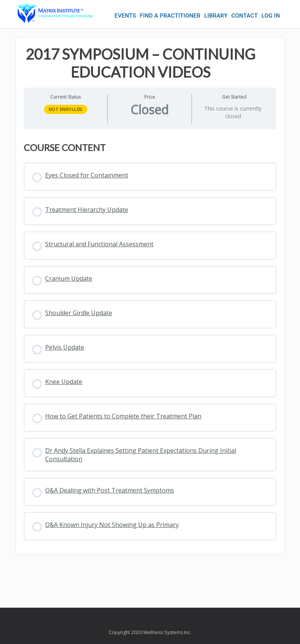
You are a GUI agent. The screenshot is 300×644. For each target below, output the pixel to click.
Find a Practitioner (170, 16)
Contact (245, 16)
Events (125, 16)
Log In (271, 16)
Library (216, 16)
